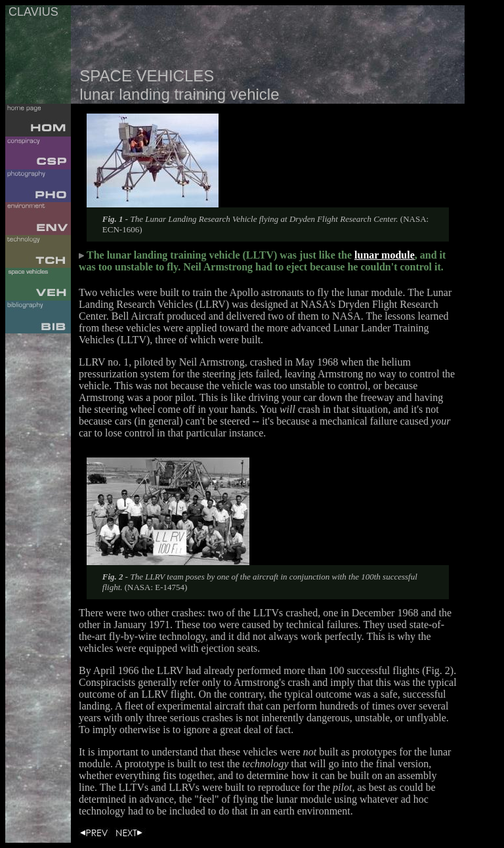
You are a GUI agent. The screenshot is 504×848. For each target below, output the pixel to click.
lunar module (385, 255)
